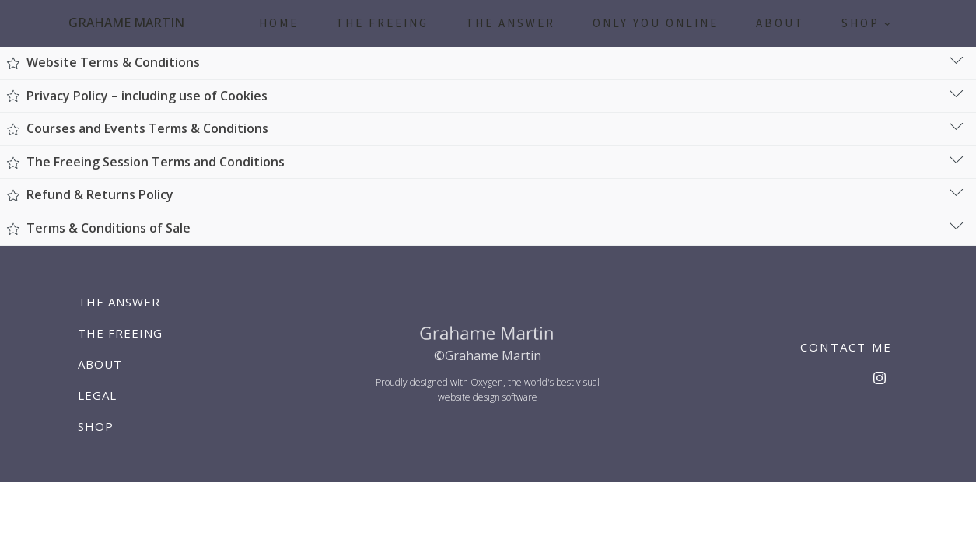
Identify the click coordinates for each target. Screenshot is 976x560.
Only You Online (656, 23)
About (780, 23)
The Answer (511, 23)
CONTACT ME (847, 347)
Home (279, 23)
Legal (97, 395)
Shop (861, 23)
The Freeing (382, 23)
